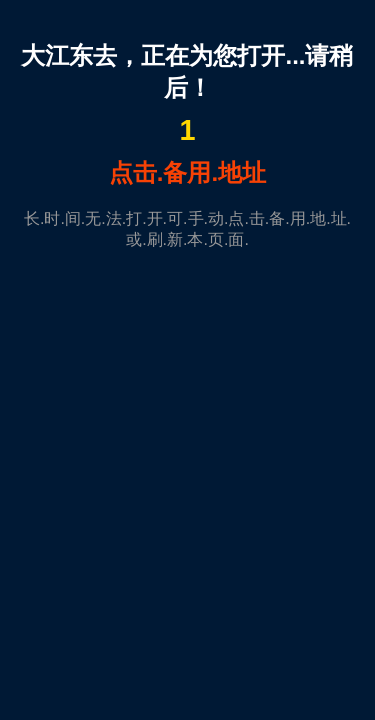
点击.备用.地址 (187, 172)
